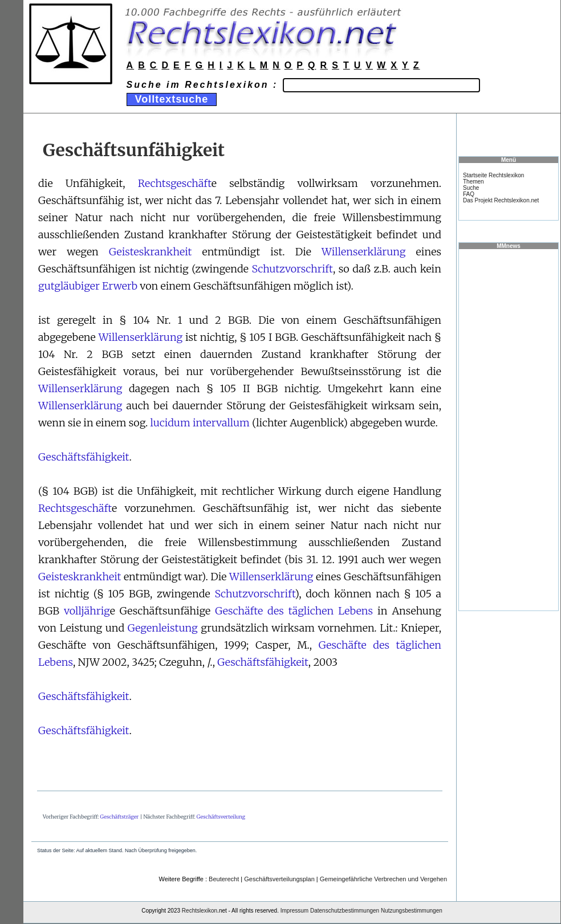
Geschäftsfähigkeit (84, 457)
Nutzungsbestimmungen (412, 911)
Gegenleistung (163, 628)
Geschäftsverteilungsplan (279, 879)
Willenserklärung (363, 252)
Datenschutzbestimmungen (345, 911)
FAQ (469, 194)
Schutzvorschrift (292, 269)
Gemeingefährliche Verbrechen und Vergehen (383, 879)
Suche (471, 188)
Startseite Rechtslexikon (493, 175)
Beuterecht (224, 879)
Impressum (294, 911)
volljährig (87, 611)
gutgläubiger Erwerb (88, 286)
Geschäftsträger (120, 817)
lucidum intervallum (200, 423)
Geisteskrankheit (150, 252)
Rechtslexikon (200, 911)
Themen (473, 182)
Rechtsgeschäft (175, 183)
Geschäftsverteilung (221, 817)
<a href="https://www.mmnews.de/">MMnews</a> (509, 429)
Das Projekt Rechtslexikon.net (501, 200)
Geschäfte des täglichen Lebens (294, 611)
